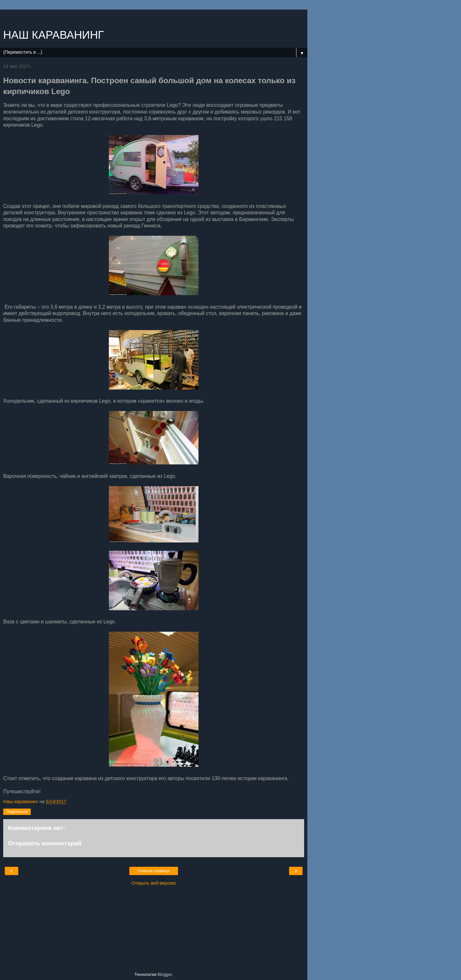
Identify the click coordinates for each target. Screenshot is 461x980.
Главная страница (154, 871)
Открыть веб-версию (154, 883)
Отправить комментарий (45, 843)
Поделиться (17, 812)
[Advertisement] (154, 18)
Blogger (165, 974)
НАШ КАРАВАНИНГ (54, 35)
